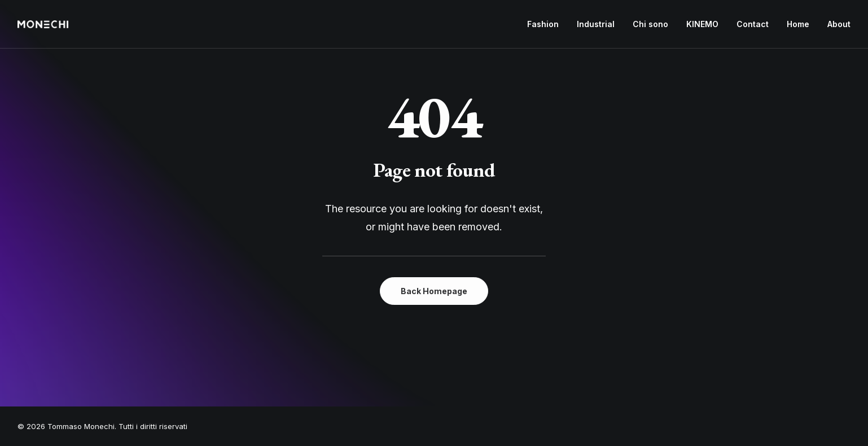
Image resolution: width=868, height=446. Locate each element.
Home (798, 24)
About (839, 24)
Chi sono (650, 24)
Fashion (543, 24)
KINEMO (702, 24)
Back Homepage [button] (434, 291)
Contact (753, 24)
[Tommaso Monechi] (43, 24)
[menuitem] (547, 24)
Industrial (596, 24)
